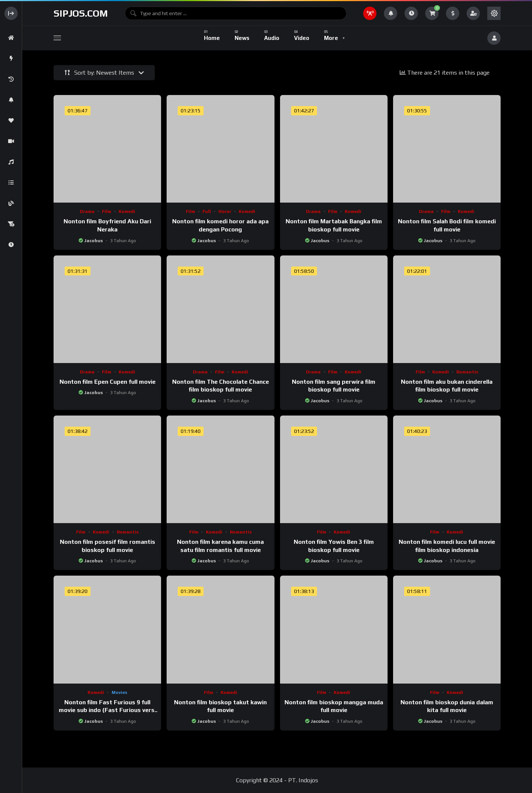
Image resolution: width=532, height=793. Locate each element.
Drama (87, 211)
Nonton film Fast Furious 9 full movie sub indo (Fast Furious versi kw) (107, 710)
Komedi (127, 211)
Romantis (467, 372)
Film (107, 211)
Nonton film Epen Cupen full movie (108, 382)
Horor (225, 211)
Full (207, 211)
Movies (119, 692)
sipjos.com (81, 13)
